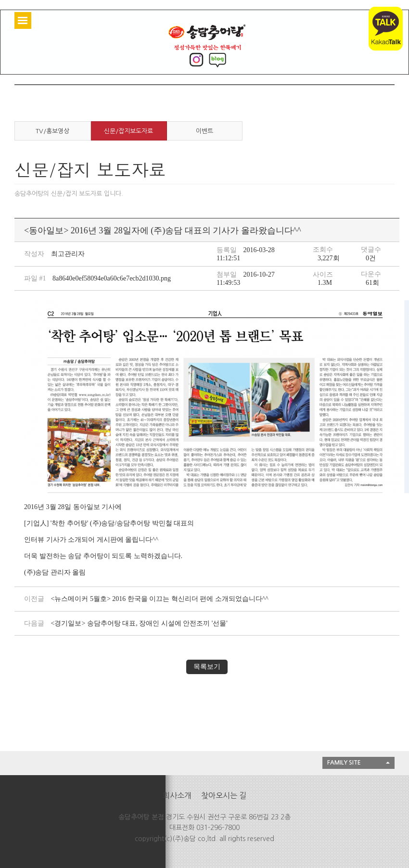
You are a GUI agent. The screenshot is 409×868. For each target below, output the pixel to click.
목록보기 (207, 667)
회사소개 (177, 795)
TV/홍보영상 (52, 131)
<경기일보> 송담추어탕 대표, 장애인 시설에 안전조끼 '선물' (139, 623)
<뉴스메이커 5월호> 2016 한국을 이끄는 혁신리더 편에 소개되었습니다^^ (160, 599)
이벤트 (204, 131)
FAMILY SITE (344, 763)
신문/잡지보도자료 (128, 131)
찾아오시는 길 (224, 795)
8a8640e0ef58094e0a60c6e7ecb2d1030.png (112, 278)
